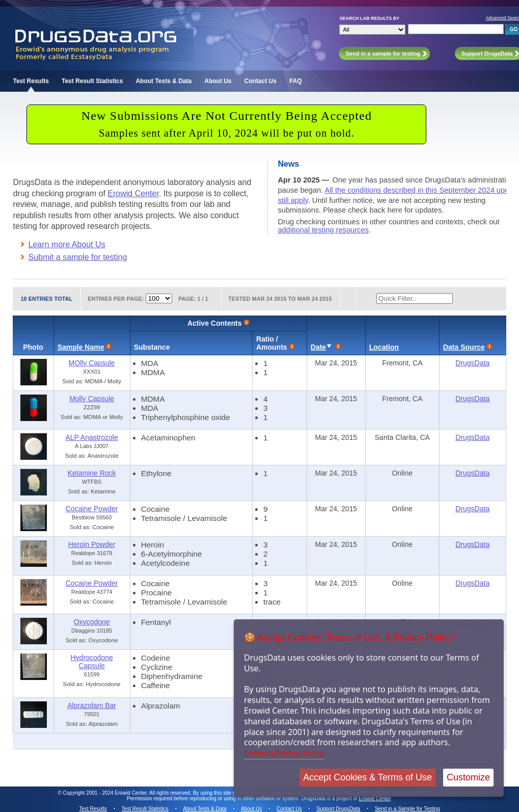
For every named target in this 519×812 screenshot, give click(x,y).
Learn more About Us (66, 244)
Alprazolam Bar (92, 705)
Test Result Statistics (92, 81)
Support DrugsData (338, 809)
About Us (218, 81)
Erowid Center (133, 193)
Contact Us (261, 81)
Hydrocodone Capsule (91, 662)
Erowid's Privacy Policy (284, 753)
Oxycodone (92, 622)
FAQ (296, 81)
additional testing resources (323, 230)
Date (318, 347)
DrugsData (472, 363)
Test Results (31, 81)
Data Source (464, 347)
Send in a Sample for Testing (407, 809)
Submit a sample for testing (77, 257)
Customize (468, 777)
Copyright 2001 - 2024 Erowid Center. (106, 793)
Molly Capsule (92, 399)
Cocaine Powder (92, 509)
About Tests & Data (163, 81)
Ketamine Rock (92, 473)
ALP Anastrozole (91, 437)
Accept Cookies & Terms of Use (367, 777)
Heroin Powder (92, 544)
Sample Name (81, 347)
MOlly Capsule (92, 363)
